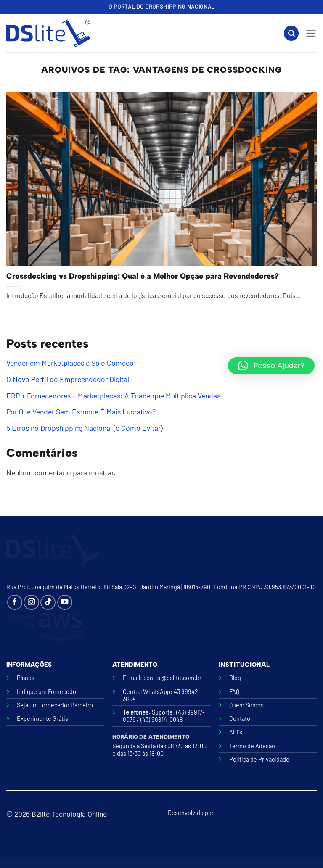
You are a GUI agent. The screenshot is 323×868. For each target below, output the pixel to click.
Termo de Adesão (252, 746)
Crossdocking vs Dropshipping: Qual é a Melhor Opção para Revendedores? (143, 276)
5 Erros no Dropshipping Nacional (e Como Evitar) (85, 428)
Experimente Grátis (42, 719)
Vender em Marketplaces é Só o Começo (70, 363)
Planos (26, 678)
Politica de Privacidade (259, 759)
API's (236, 732)
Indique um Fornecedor (48, 692)
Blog (235, 678)
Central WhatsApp (147, 692)
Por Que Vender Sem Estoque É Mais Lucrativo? (81, 412)
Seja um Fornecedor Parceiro (55, 705)
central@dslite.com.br (172, 678)
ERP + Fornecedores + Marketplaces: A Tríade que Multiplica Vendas (113, 396)
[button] (271, 366)
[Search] (291, 33)
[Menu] (311, 33)
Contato (240, 719)
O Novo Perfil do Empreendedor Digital (68, 379)
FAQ (234, 692)
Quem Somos (246, 705)
